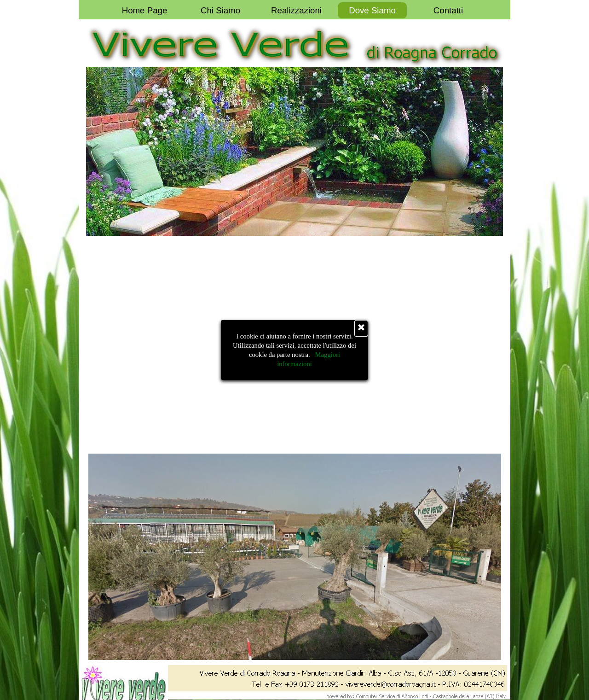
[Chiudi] (361, 328)
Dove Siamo (372, 10)
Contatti (448, 10)
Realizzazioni (296, 10)
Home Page (145, 10)
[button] (377, 683)
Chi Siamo (220, 10)
